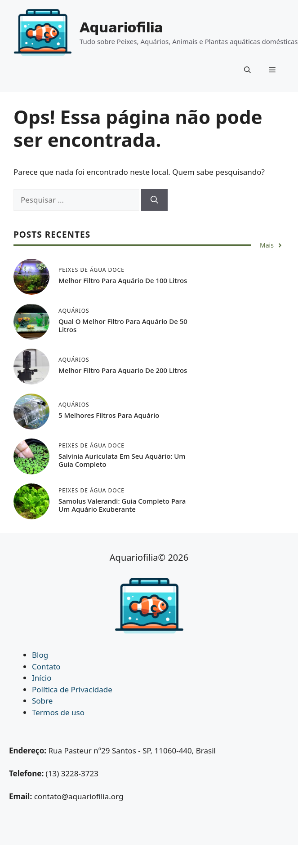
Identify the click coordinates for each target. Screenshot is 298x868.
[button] (247, 70)
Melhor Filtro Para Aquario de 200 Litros (123, 370)
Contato (46, 666)
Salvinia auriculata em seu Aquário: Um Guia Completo (122, 460)
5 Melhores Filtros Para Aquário (109, 415)
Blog (40, 655)
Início (42, 678)
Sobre (42, 701)
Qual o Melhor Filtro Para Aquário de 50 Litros (123, 325)
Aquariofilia (121, 27)
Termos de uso (58, 712)
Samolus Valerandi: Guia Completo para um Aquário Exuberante (122, 505)
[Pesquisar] (154, 200)
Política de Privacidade (72, 689)
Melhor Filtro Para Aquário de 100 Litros (123, 280)
